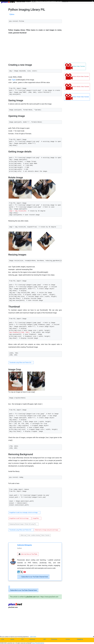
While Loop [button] (23, 535)
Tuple (14, 80)
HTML (3, 639)
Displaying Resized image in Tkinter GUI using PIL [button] (23, 524)
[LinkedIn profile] (18, 572)
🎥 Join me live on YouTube (28, 554)
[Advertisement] (35, 622)
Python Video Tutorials (75, 66)
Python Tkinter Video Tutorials (77, 97)
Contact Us (65, 2)
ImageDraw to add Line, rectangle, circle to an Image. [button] (24, 513)
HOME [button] (28, 2)
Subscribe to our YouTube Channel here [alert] (34, 577)
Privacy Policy (35, 643)
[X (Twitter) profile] (22, 572)
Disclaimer (41, 643)
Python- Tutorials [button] (46, 535)
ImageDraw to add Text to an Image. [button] (20, 518)
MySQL (13, 639)
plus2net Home (21, 2)
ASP (45, 639)
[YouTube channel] (25, 572)
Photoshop (54, 639)
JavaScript (32, 639)
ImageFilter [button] (37, 518)
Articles (68, 639)
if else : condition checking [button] (34, 535)
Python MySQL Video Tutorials (77, 87)
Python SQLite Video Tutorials (77, 77)
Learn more (33, 637)
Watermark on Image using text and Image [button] (47, 530)
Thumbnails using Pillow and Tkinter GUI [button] (21, 363)
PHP (22, 639)
